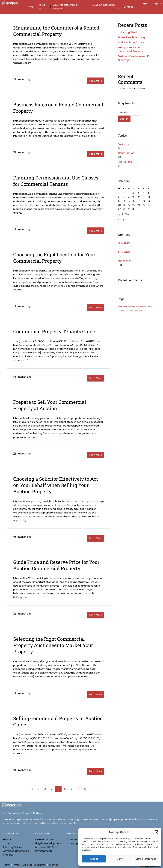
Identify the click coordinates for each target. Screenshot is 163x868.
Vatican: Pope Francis (131, 42)
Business (123, 144)
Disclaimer (40, 865)
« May (121, 219)
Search (124, 119)
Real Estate (125, 162)
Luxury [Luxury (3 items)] (131, 311)
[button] (157, 832)
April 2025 (124, 252)
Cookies (28, 865)
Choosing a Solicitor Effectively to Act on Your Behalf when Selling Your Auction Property (56, 485)
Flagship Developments (49, 843)
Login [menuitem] (144, 4)
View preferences (146, 859)
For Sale (8, 840)
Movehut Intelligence (104, 5)
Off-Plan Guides (45, 840)
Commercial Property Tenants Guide (54, 331)
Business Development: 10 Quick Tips (134, 58)
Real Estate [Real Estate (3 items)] (139, 311)
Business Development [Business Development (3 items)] (137, 307)
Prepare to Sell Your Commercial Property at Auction (50, 405)
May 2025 (124, 243)
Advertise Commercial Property (66, 7)
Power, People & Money (132, 37)
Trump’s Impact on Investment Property (130, 49)
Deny (120, 859)
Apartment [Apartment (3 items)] (122, 307)
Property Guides (13, 847)
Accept (94, 859)
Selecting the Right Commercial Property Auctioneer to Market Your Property (53, 645)
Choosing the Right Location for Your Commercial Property (54, 258)
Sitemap (53, 865)
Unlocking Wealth (129, 32)
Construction (126, 153)
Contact (128, 7)
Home (30, 7)
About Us (42, 7)
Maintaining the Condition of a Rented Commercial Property (56, 31)
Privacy (17, 865)
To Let (7, 843)
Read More (95, 81)
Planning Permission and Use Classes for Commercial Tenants (56, 181)
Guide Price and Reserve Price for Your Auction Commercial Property (56, 565)
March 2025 (125, 261)
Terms (7, 865)
